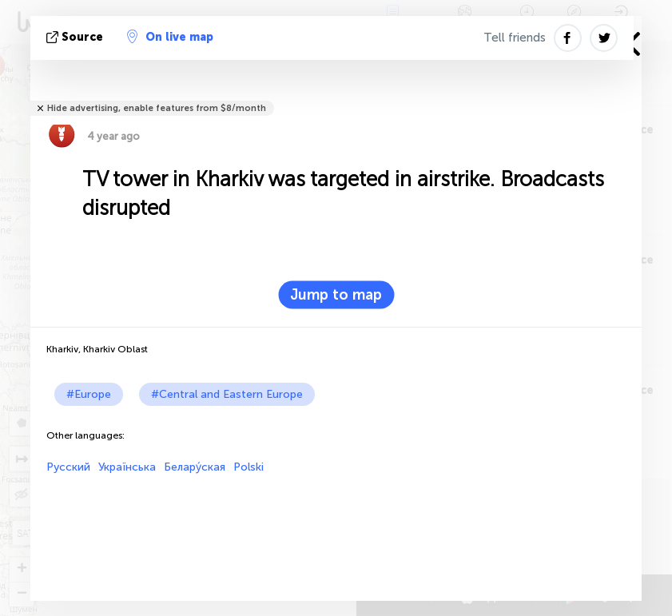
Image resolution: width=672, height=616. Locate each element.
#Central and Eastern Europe (227, 394)
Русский (68, 467)
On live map (170, 37)
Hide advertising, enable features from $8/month (157, 108)
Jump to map (336, 295)
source (76, 37)
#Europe (89, 394)
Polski (249, 467)
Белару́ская (195, 467)
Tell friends (515, 38)
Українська (127, 467)
